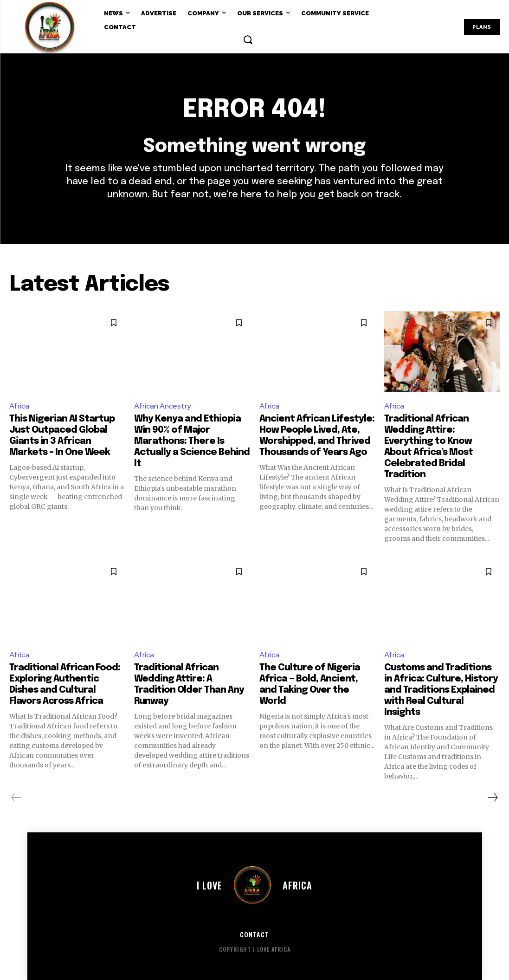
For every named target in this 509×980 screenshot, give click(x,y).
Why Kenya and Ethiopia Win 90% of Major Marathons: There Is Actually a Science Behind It (192, 441)
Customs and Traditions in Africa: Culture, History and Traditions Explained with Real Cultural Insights (441, 690)
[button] (248, 39)
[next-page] (492, 798)
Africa (19, 406)
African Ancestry (162, 406)
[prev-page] (16, 798)
